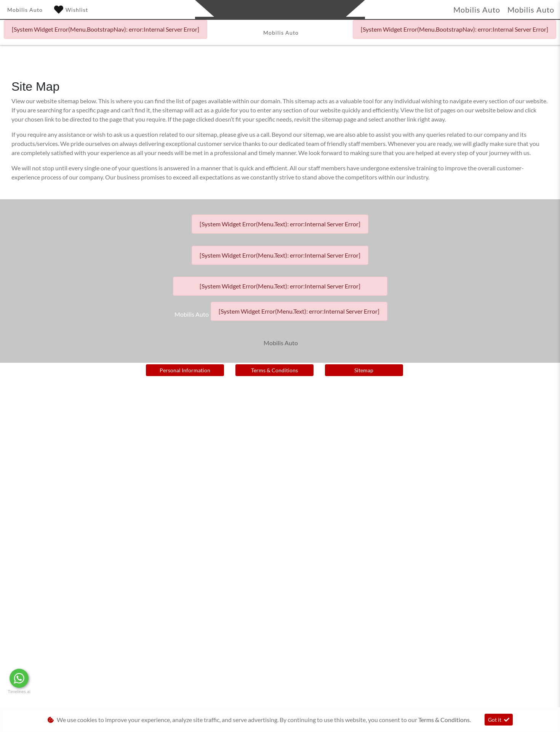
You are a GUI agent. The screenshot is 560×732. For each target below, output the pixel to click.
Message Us (57, 678)
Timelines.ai (19, 692)
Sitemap (364, 370)
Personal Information (185, 370)
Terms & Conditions (274, 370)
